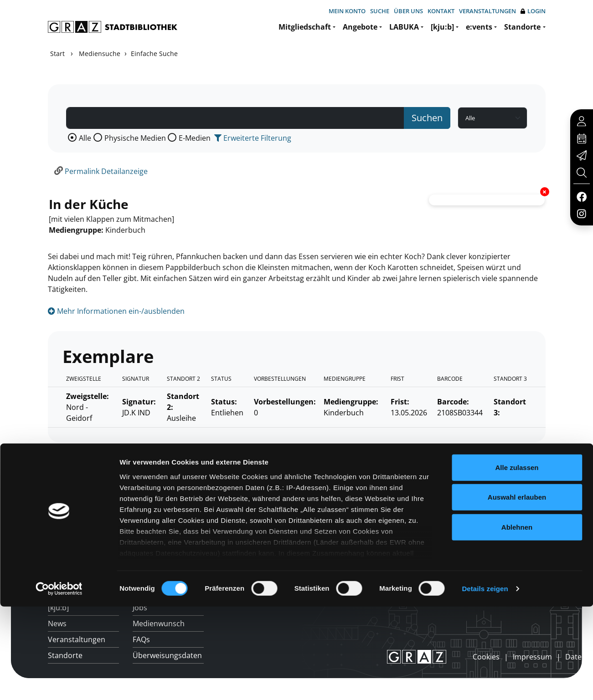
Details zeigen (485, 620)
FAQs (141, 639)
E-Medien (195, 138)
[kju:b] (442, 27)
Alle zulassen (517, 498)
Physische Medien (135, 138)
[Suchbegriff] (235, 118)
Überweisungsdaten (167, 655)
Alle (85, 138)
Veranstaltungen (487, 11)
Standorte (522, 27)
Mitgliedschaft (305, 27)
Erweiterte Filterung (253, 138)
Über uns (408, 11)
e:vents (479, 27)
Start (57, 54)
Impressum (532, 657)
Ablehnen (517, 558)
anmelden (457, 657)
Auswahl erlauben (517, 528)
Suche (380, 11)
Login (533, 11)
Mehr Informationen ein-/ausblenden (116, 311)
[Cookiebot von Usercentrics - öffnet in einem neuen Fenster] (59, 620)
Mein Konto (347, 11)
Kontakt (441, 11)
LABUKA (404, 27)
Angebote (360, 27)
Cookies (486, 657)
